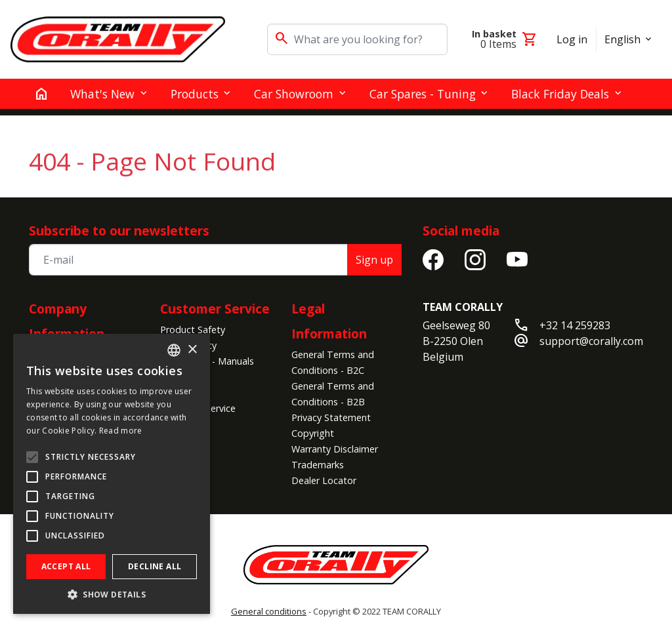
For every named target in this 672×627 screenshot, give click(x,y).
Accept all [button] (66, 566)
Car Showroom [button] (294, 94)
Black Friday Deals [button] (560, 94)
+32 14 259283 (575, 325)
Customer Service (215, 309)
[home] (41, 94)
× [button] (192, 350)
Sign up (374, 260)
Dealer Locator (324, 480)
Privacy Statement (331, 417)
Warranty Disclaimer (335, 449)
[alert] (112, 474)
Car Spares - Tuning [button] (423, 94)
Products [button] (195, 94)
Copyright (313, 433)
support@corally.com (591, 341)
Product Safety (193, 330)
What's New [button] (102, 94)
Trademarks (318, 465)
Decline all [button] (155, 566)
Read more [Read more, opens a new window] (121, 431)
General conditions (269, 611)
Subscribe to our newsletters (119, 231)
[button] (112, 594)
